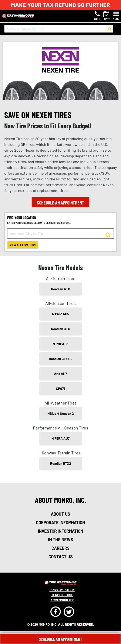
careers (60, 548)
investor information (60, 531)
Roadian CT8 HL (61, 359)
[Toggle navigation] (116, 16)
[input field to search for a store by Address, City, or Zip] (60, 234)
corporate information (60, 522)
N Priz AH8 (61, 344)
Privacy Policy (62, 590)
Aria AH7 (60, 373)
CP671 (60, 388)
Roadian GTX (60, 329)
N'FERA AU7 (60, 438)
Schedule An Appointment (60, 639)
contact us (61, 557)
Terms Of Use (62, 595)
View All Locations (23, 245)
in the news (61, 540)
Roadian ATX (60, 289)
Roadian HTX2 (61, 463)
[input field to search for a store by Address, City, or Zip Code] (59, 29)
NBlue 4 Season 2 (61, 413)
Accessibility (62, 600)
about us (60, 514)
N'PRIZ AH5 (61, 314)
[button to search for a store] (110, 29)
